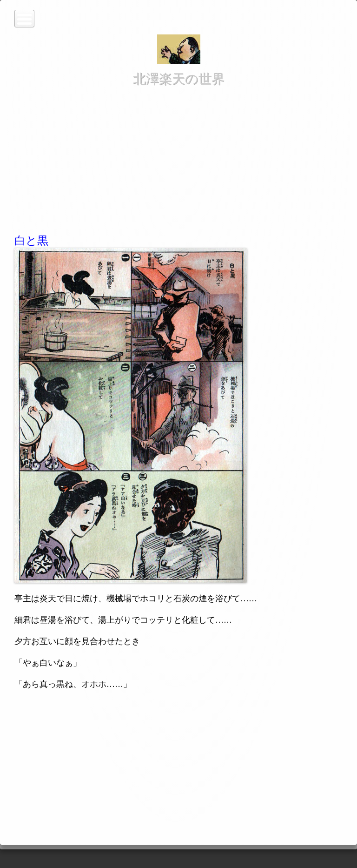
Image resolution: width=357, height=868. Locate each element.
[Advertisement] (178, 158)
